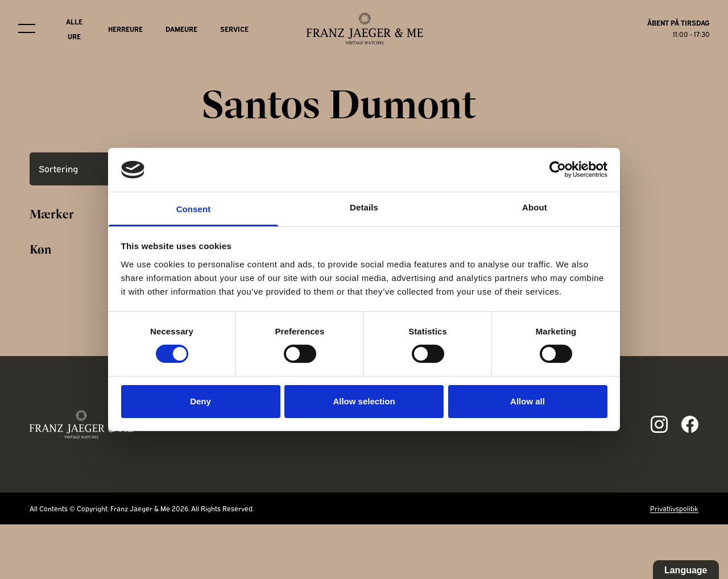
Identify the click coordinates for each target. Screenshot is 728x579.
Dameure (181, 29)
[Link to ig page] (659, 424)
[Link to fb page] (690, 424)
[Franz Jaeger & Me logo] (365, 28)
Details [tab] (364, 207)
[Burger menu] (27, 28)
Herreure (125, 29)
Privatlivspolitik (674, 508)
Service (234, 29)
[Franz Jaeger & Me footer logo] (82, 424)
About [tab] (535, 207)
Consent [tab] (194, 209)
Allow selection (364, 401)
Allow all (528, 401)
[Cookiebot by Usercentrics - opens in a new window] (558, 169)
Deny (200, 401)
